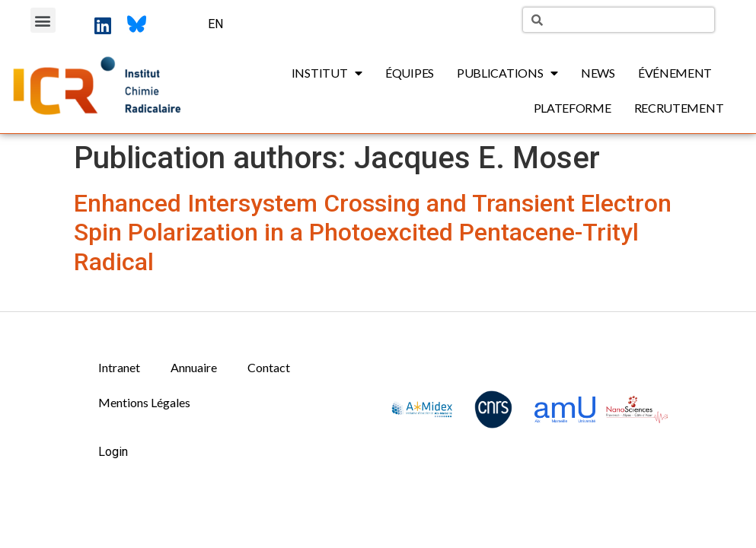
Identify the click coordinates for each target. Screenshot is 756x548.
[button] (43, 20)
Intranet (119, 367)
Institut (327, 73)
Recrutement (679, 108)
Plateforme (573, 108)
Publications (507, 73)
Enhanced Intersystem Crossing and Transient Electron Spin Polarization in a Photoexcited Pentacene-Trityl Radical (373, 233)
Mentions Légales (144, 402)
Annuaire (194, 367)
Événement (675, 73)
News (598, 73)
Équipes (410, 73)
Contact (269, 367)
